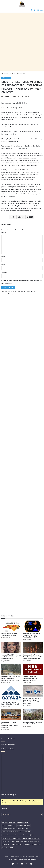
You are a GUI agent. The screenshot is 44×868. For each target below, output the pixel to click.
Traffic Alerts (32, 859)
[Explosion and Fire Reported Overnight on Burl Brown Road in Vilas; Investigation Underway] (33, 648)
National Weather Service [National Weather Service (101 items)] (31, 838)
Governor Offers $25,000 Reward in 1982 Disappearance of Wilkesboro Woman (11, 657)
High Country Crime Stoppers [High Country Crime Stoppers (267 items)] (11, 838)
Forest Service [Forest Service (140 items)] (25, 832)
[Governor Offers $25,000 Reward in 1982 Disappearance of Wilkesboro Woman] (11, 648)
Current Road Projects (15, 74)
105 (24, 74)
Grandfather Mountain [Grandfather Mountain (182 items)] (26, 835)
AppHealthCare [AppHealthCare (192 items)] (23, 822)
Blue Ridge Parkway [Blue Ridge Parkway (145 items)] (9, 829)
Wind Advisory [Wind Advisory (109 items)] (8, 848)
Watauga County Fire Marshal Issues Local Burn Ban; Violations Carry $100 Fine (32, 635)
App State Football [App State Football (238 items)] (9, 825)
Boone (21, 217)
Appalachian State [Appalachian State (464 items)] (9, 822)
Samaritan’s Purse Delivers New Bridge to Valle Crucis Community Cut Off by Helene (11, 679)
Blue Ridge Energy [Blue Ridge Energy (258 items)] (24, 825)
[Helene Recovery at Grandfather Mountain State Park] (33, 715)
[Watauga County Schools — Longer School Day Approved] (11, 693)
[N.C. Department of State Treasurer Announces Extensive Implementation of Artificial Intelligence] (11, 715)
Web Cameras (22, 859)
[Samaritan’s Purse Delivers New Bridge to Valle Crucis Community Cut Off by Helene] (11, 669)
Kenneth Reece (7, 97)
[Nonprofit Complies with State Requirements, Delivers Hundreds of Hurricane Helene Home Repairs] (33, 691)
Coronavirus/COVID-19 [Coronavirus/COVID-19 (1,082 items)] (10, 832)
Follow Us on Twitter (8, 749)
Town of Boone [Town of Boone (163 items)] (17, 845)
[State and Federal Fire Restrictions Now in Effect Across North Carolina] (33, 669)
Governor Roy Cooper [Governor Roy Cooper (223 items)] (9, 835)
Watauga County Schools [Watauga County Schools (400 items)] (33, 845)
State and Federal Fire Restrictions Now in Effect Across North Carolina (31, 679)
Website (4, 272)
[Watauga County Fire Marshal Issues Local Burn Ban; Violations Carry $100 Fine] (33, 626)
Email (4, 264)
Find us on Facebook (8, 744)
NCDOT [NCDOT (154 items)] (6, 841)
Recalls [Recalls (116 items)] (6, 845)
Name (4, 256)
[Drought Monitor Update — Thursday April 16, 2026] (11, 626)
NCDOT (30, 217)
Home (4, 74)
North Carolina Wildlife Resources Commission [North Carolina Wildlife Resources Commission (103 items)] (25, 841)
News (9, 78)
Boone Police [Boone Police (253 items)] (23, 829)
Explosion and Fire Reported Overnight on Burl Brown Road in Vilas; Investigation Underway (32, 657)
